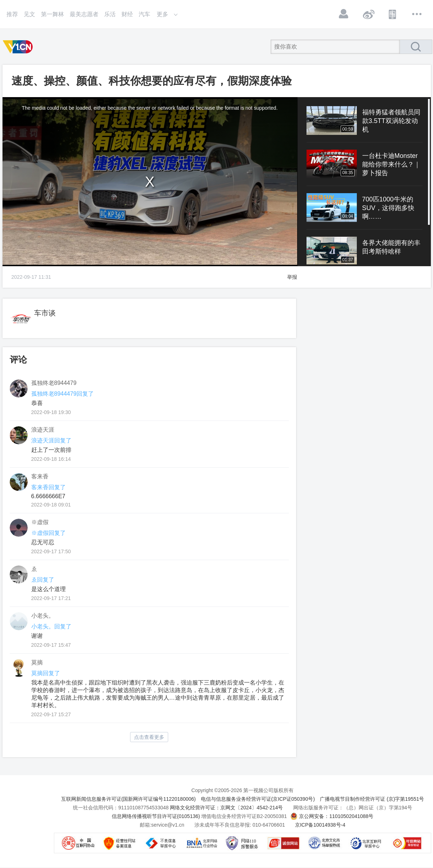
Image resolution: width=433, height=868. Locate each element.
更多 (417, 14)
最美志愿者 (84, 14)
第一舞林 (52, 14)
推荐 (12, 14)
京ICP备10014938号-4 (320, 825)
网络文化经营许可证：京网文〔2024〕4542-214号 (226, 808)
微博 (368, 14)
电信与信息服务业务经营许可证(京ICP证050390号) (258, 799)
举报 (292, 277)
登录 (344, 14)
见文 (29, 14)
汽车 (144, 14)
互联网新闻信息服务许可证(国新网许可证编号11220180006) (128, 799)
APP (393, 14)
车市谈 (45, 313)
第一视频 (19, 47)
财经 (127, 14)
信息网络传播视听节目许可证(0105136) (156, 816)
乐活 (110, 14)
